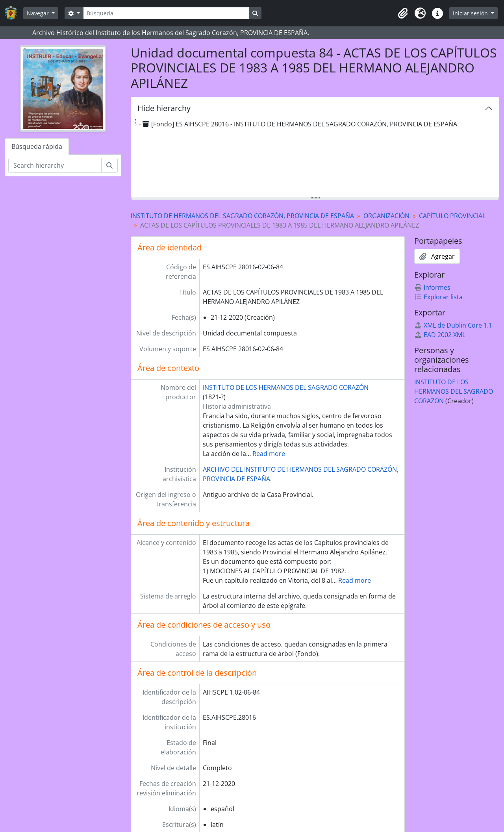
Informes (432, 287)
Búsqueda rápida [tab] (37, 146)
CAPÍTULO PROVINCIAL (452, 216)
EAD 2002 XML (440, 335)
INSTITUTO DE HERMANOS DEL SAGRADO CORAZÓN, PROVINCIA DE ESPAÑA (242, 216)
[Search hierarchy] (55, 165)
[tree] (315, 159)
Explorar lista (438, 297)
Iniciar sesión (471, 13)
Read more (269, 454)
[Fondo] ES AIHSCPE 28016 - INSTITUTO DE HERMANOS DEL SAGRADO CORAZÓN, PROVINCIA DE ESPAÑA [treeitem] (299, 124)
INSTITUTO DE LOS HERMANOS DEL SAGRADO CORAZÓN (286, 387)
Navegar (39, 13)
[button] (403, 13)
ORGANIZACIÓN (386, 216)
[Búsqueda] (166, 13)
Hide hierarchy (164, 108)
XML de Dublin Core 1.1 (453, 325)
